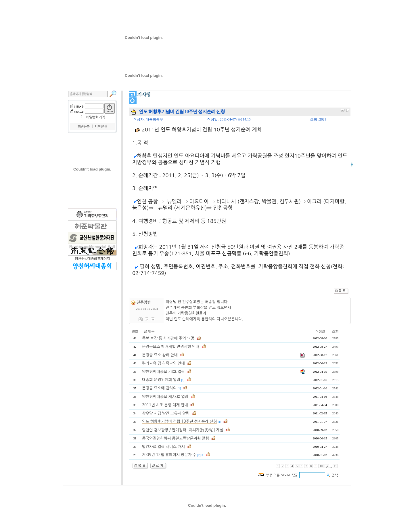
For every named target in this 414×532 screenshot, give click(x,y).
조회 (335, 331)
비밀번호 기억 (95, 117)
